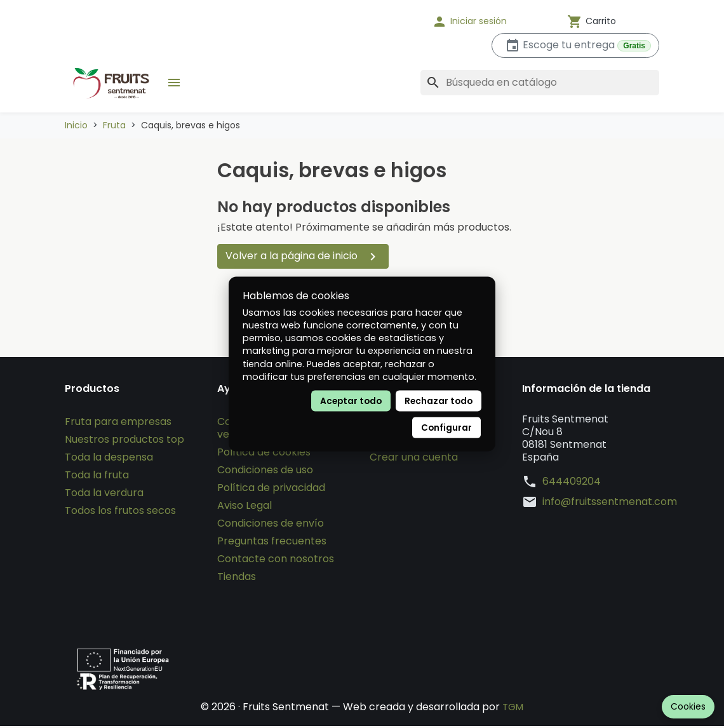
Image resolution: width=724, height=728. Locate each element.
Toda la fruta (97, 477)
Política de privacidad (271, 489)
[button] (486, 22)
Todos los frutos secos (120, 512)
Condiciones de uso (265, 472)
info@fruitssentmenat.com (610, 504)
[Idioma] (381, 22)
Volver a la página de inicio (303, 256)
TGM (513, 709)
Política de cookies (264, 454)
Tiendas (237, 578)
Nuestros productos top (124, 441)
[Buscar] (540, 83)
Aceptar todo (351, 401)
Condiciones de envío (271, 525)
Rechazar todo (439, 401)
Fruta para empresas (118, 423)
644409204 (572, 483)
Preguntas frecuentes (272, 543)
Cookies (688, 706)
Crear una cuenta (414, 459)
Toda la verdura (104, 495)
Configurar (446, 427)
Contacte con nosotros (276, 561)
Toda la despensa (109, 459)
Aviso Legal (245, 507)
